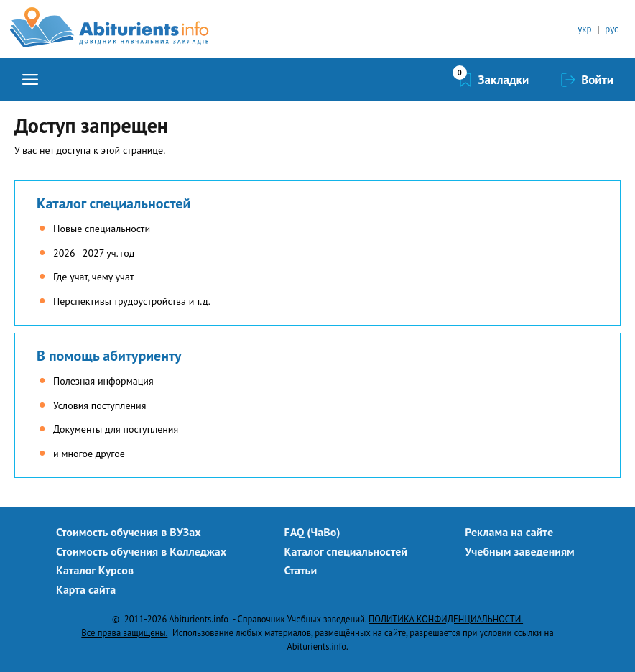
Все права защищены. (124, 632)
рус (612, 29)
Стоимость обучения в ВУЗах (129, 532)
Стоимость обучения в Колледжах (141, 551)
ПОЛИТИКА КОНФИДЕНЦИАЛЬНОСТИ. (446, 619)
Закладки (504, 80)
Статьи (301, 570)
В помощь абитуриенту (109, 356)
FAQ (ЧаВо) (312, 532)
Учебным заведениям (519, 551)
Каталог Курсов (95, 570)
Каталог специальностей (113, 203)
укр (584, 29)
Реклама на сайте (509, 532)
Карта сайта (86, 589)
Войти (597, 80)
